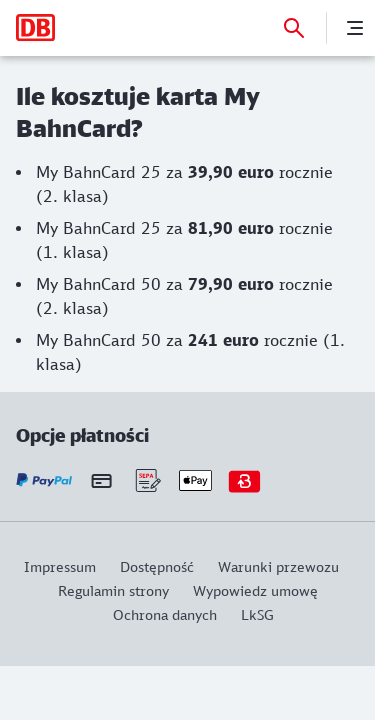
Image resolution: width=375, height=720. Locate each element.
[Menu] (355, 28)
